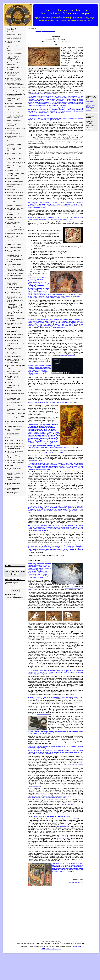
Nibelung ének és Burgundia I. (16, 440)
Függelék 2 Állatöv (12, 46)
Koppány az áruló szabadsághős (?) (12, 284)
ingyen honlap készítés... (89, 109)
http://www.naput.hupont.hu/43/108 (75, 764)
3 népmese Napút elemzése (15, 334)
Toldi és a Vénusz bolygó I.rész (16, 163)
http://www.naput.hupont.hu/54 (35, 635)
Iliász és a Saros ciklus (13, 113)
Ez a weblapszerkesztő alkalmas (90, 105)
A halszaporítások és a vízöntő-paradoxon (13, 372)
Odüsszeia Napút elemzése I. (15, 107)
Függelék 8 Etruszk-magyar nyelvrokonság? (15, 452)
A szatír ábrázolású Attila (14, 356)
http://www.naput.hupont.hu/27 (35, 460)
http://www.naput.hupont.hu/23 (64, 839)
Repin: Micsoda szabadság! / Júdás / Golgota (15, 394)
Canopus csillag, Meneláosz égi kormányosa (15, 265)
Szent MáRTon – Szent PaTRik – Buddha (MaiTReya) (16, 209)
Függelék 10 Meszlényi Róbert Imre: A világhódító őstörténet (16, 461)
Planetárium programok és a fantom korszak (15, 223)
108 (8, 110)
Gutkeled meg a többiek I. (14, 337)
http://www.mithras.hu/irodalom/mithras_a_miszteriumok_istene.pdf (43, 93)
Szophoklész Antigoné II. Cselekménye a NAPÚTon (14, 79)
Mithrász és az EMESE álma (15, 233)
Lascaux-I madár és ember (15, 426)
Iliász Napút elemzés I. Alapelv (16, 88)
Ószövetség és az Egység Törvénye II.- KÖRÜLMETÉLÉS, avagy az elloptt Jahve (15, 299)
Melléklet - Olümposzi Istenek (15, 91)
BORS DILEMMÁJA (13, 331)
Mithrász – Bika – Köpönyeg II (16, 199)
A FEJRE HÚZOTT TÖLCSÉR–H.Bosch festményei (13, 378)
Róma (9, 437)
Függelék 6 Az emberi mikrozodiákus (13, 64)
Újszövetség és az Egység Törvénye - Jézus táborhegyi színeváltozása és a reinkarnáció (15, 313)
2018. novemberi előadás (14, 38)
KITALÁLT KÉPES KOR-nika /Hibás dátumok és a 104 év (15, 274)
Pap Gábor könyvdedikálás (15, 103)
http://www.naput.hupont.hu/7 (64, 827)
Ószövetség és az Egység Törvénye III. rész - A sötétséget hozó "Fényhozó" (15, 306)
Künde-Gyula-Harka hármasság (13, 237)
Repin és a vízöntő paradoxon (16, 403)
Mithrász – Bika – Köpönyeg (15, 196)
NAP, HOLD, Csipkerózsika (15, 182)
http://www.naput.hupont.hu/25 (66, 805)
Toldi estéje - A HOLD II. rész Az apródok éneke (15, 175)
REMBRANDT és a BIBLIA (15, 35)
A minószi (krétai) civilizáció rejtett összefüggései (15, 117)
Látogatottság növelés (90, 128)
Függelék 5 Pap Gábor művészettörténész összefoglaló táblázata (13, 58)
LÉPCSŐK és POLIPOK (14, 133)
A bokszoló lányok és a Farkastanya (14, 125)
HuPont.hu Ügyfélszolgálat (15, 597)
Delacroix (10, 383)
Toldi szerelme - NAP (13, 178)
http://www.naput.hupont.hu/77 (76, 882)
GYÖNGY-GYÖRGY (13, 434)
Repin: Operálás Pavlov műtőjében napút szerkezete (15, 399)
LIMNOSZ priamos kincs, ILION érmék (14, 430)
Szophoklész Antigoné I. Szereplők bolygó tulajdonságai (14, 74)
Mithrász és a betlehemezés (15, 241)
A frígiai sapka (11, 189)
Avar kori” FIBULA (12, 202)
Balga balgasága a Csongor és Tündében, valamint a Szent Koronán (16, 367)
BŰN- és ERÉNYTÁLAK (14, 328)
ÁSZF (43, 949)
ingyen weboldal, (90, 108)
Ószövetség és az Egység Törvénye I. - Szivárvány (14, 293)
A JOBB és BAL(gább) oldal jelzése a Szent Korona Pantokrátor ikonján (15, 361)
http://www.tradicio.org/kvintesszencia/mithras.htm (54, 327)
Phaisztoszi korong (12, 141)
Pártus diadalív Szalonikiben (15, 193)
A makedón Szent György (14, 227)
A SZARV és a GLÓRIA (14, 244)
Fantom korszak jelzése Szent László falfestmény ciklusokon (16, 270)
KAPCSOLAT (11, 465)
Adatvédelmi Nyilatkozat (53, 949)
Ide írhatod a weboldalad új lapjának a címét (15, 474)
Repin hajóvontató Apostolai (15, 390)
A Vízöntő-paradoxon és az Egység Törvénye (15, 288)
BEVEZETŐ (10, 32)
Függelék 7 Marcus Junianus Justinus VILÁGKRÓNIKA (15, 447)
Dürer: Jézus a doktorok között (16, 414)
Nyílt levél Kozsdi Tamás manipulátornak (14, 469)
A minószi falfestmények (14, 121)
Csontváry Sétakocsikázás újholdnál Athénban (15, 349)
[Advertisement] (13, 530)
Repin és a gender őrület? (14, 406)
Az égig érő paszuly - (13, 341)
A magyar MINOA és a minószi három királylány (16, 129)
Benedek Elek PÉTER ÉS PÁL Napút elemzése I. (16, 95)
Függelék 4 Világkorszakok (15, 54)
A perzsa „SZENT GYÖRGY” (15, 230)
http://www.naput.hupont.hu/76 (44, 714)
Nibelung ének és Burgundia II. (16, 443)
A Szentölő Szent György (14, 247)
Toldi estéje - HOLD (13, 171)
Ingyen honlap (76, 946)
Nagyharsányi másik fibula (14, 205)
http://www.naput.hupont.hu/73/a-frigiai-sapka (45, 31)
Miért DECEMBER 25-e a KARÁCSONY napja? (14, 256)
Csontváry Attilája (12, 353)
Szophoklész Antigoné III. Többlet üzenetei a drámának (15, 84)
